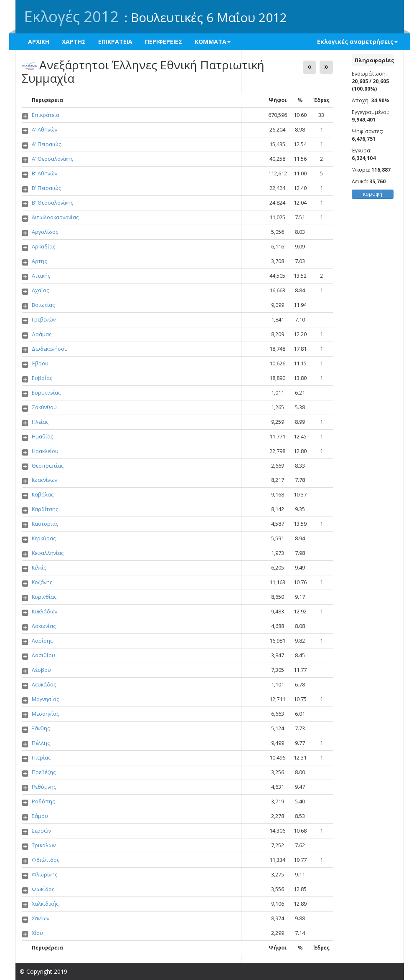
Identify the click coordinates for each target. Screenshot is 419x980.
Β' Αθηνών (44, 173)
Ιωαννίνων (44, 480)
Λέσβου (41, 670)
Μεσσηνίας (45, 714)
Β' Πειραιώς (46, 188)
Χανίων (41, 918)
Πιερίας (41, 758)
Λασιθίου (43, 655)
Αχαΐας (40, 290)
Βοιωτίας (43, 305)
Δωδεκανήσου (50, 349)
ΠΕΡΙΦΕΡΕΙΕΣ (164, 42)
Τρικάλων (44, 845)
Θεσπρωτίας (48, 466)
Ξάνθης (41, 728)
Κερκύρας (44, 538)
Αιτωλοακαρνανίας (55, 217)
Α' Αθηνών (44, 130)
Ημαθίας (42, 437)
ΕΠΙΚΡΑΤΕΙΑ (115, 42)
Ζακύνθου (44, 407)
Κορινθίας (44, 597)
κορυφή (373, 194)
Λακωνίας (44, 626)
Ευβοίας (42, 378)
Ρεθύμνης (44, 787)
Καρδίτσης (45, 509)
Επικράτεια (46, 115)
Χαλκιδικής (45, 904)
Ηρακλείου (45, 451)
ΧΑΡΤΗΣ (74, 42)
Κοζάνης (42, 582)
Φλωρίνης (44, 875)
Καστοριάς (45, 524)
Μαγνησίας (45, 699)
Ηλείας (40, 422)
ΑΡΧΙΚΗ (39, 42)
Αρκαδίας (43, 247)
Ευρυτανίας (46, 393)
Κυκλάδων (44, 612)
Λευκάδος (44, 685)
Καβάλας (43, 495)
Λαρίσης (42, 641)
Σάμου (40, 816)
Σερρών (41, 831)
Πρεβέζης (44, 772)
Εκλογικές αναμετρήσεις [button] (357, 42)
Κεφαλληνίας (48, 553)
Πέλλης (41, 743)
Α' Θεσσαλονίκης (52, 159)
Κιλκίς (39, 568)
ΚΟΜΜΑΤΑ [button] (213, 42)
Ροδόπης (43, 801)
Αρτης (39, 261)
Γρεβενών (44, 320)
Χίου (37, 933)
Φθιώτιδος (46, 860)
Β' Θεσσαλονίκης (52, 203)
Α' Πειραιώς (46, 144)
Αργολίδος (45, 232)
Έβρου (40, 363)
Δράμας (42, 334)
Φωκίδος (43, 889)
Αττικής (41, 276)
